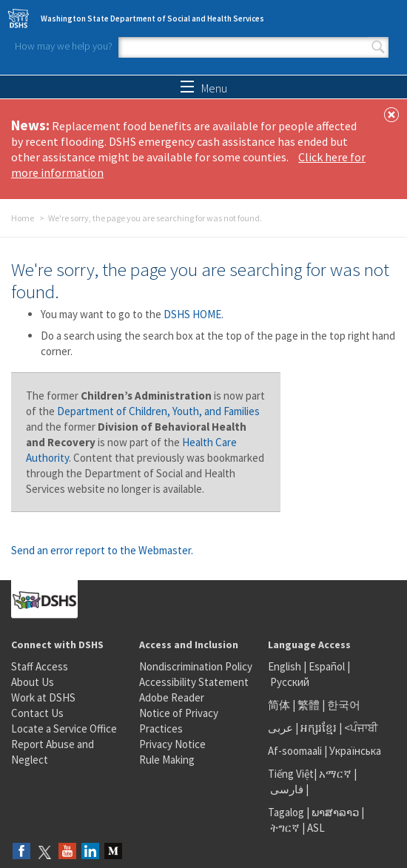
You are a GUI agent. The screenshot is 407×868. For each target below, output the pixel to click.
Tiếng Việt (291, 774)
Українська (355, 751)
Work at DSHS (43, 697)
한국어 (344, 705)
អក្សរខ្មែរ (319, 728)
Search (378, 47)
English (286, 666)
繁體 (310, 705)
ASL (316, 828)
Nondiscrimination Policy (196, 666)
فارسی (286, 789)
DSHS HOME (192, 314)
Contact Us (37, 713)
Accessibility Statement (194, 682)
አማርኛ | (338, 774)
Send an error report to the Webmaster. (102, 550)
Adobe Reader (172, 697)
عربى (280, 728)
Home (23, 218)
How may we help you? (64, 46)
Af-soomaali (295, 751)
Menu (204, 88)
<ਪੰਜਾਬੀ (361, 728)
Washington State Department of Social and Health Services (152, 18)
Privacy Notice (172, 744)
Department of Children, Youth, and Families (158, 411)
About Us (33, 682)
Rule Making (167, 760)
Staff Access (40, 666)
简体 (279, 705)
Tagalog (286, 812)
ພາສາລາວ (335, 812)
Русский (290, 682)
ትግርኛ (285, 828)
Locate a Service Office (64, 729)
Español (327, 666)
